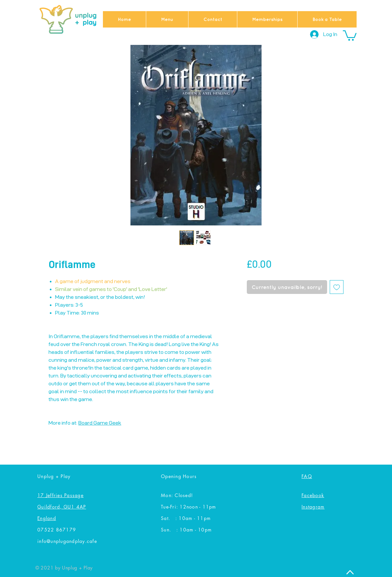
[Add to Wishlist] (337, 287)
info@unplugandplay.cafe (67, 541)
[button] (350, 35)
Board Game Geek (100, 423)
